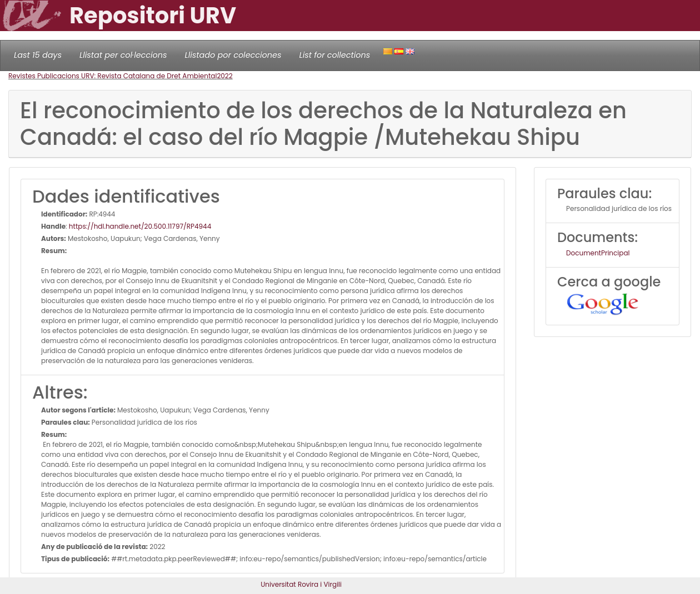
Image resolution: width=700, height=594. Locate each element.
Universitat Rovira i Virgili (301, 584)
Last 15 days (38, 55)
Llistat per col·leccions (123, 55)
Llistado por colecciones (233, 55)
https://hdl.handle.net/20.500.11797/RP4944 (140, 226)
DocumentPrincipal (598, 253)
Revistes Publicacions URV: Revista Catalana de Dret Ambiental (112, 76)
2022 (224, 76)
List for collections (334, 55)
